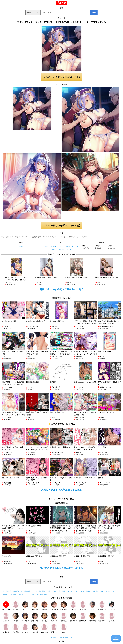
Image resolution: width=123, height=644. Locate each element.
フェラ (68, 247)
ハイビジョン (18, 591)
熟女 (64, 591)
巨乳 (49, 591)
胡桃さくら (102, 617)
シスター (53, 247)
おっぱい (53, 250)
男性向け (61, 250)
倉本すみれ (83, 617)
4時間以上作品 (98, 591)
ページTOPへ (116, 638)
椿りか (25, 606)
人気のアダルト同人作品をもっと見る (61, 490)
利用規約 (53, 638)
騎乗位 (89, 591)
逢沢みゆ (16, 606)
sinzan (21, 247)
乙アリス (112, 617)
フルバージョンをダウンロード (61, 77)
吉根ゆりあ (73, 617)
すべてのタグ (7, 591)
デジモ (28, 594)
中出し (61, 247)
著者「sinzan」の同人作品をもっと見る (62, 289)
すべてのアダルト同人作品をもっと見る (61, 568)
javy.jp (62, 3)
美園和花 (35, 606)
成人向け (70, 250)
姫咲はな (54, 617)
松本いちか (54, 606)
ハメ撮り (5, 594)
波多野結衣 (64, 606)
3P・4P (108, 591)
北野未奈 (25, 629)
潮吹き (21, 594)
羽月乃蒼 (83, 606)
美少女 (70, 591)
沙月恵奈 (16, 617)
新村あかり (44, 606)
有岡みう (6, 629)
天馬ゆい (6, 617)
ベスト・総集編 (42, 594)
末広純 (64, 629)
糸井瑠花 (64, 617)
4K (33, 594)
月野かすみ (92, 617)
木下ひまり (25, 617)
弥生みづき (35, 617)
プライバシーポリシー (65, 638)
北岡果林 (73, 606)
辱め (47, 247)
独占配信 (42, 591)
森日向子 (44, 617)
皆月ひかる (112, 606)
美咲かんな (35, 629)
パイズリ (75, 247)
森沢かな (92, 606)
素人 (83, 591)
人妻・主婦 (56, 591)
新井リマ (54, 629)
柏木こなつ (44, 629)
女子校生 (13, 594)
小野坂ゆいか (102, 606)
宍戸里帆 (16, 629)
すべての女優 (6, 606)
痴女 (114, 591)
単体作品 (27, 591)
